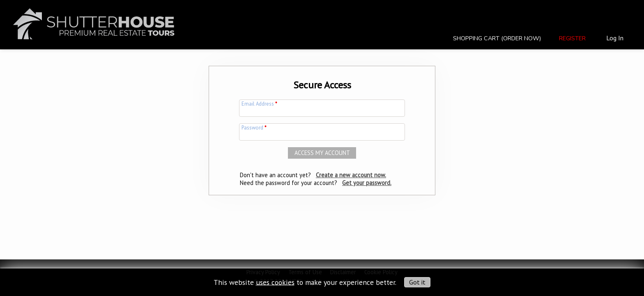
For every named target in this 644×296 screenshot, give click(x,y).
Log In (615, 38)
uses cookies (275, 282)
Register (572, 38)
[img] (94, 19)
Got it (417, 282)
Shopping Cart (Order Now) (497, 38)
